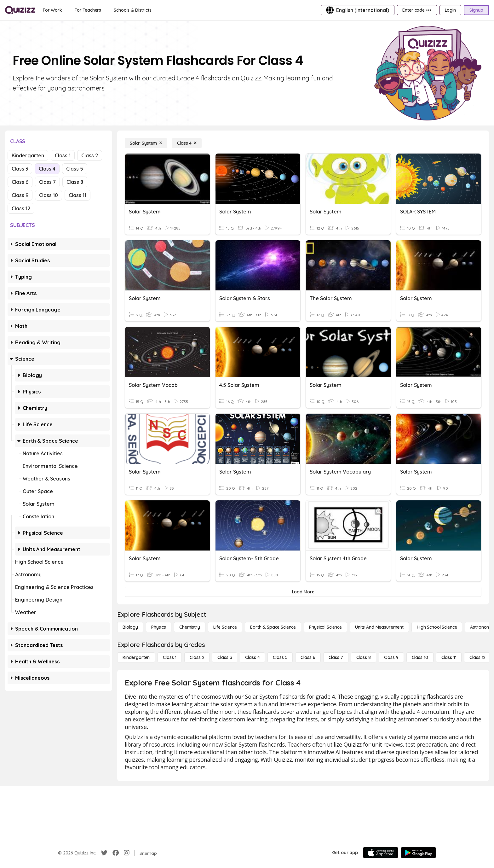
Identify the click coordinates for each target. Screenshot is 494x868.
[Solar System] (146, 143)
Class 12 (21, 208)
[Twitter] (104, 853)
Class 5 (75, 169)
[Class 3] (225, 657)
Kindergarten (28, 155)
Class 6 (20, 182)
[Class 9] (391, 657)
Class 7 (47, 182)
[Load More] (303, 592)
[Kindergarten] (136, 657)
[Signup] (476, 10)
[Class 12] (477, 657)
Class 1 (63, 155)
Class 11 (78, 195)
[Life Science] (225, 627)
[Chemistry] (190, 627)
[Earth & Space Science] (273, 627)
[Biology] (130, 627)
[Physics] (159, 627)
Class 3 (20, 169)
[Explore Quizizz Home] (20, 10)
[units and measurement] (379, 627)
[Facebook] (116, 853)
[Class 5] (280, 657)
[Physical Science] (325, 627)
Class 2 (90, 155)
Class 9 (20, 195)
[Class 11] (449, 657)
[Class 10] (420, 657)
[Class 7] (336, 657)
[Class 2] (197, 657)
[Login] (450, 10)
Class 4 (47, 169)
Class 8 (75, 182)
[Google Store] (418, 853)
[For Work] (52, 10)
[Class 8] (364, 657)
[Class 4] (187, 143)
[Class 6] (308, 657)
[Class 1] (170, 657)
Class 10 (49, 195)
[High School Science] (437, 627)
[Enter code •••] (417, 10)
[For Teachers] (88, 10)
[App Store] (381, 853)
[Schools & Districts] (132, 10)
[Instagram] (127, 853)
